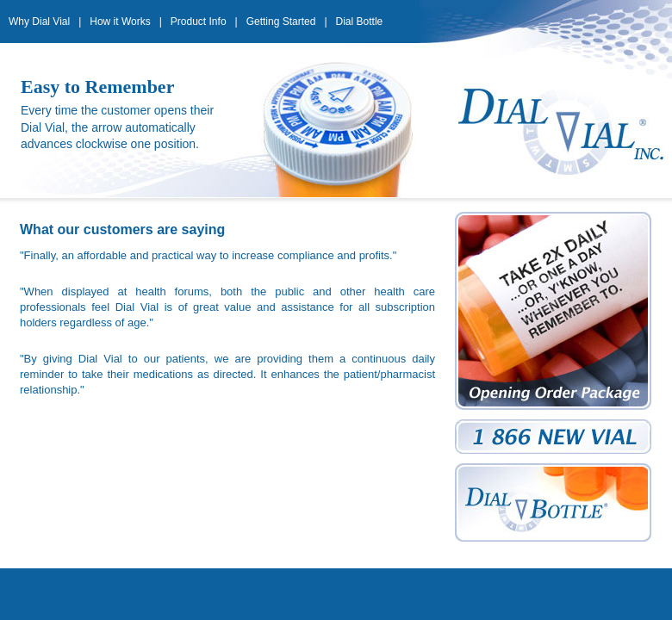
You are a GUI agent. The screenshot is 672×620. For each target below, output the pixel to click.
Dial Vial (553, 127)
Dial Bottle (360, 22)
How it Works (120, 22)
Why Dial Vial (39, 22)
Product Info (199, 22)
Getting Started (281, 22)
